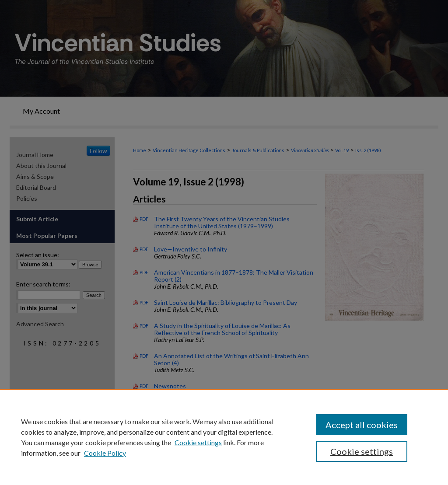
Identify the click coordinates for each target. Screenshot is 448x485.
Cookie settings (198, 442)
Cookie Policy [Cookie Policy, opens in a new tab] (105, 453)
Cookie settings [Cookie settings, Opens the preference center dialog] (362, 451)
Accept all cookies (362, 425)
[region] (224, 437)
